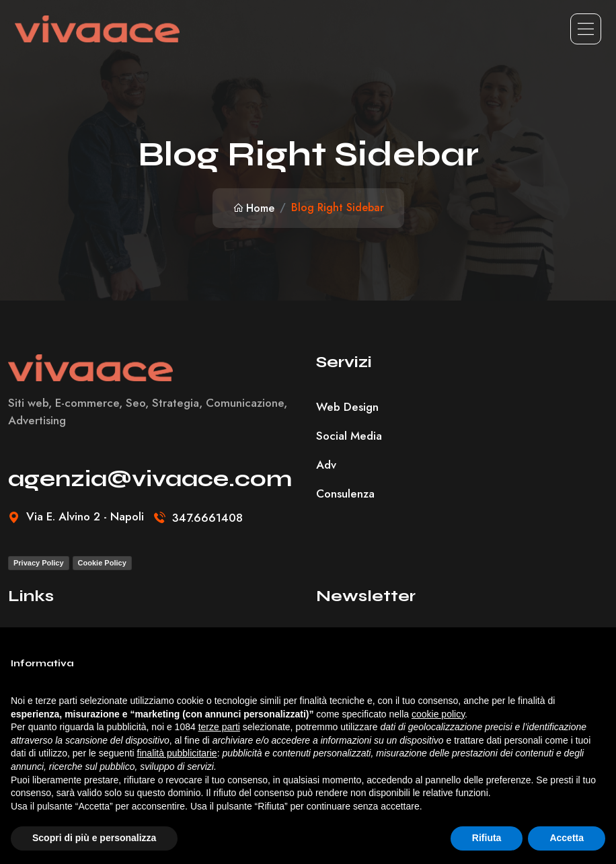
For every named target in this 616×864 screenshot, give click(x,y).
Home (254, 208)
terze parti (219, 727)
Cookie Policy (102, 563)
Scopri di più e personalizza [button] (94, 838)
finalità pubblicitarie (177, 753)
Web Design (347, 407)
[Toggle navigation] (586, 29)
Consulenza (345, 494)
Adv (326, 465)
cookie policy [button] (438, 714)
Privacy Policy (39, 563)
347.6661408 (207, 518)
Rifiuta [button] (487, 838)
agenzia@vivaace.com (150, 479)
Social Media (349, 436)
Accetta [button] (567, 838)
